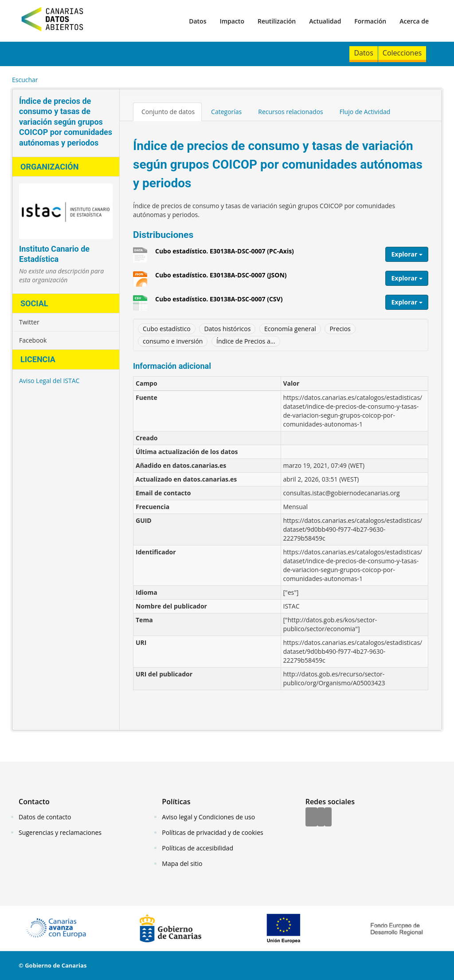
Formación (370, 21)
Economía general (290, 329)
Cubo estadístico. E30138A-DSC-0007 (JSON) (221, 278)
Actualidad (325, 21)
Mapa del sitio (182, 863)
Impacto (232, 21)
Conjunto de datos (168, 112)
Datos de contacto (45, 817)
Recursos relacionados (291, 112)
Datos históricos (227, 329)
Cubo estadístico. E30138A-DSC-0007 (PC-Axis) (225, 254)
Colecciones (402, 53)
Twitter (29, 322)
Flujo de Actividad (365, 112)
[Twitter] (321, 818)
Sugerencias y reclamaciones (60, 832)
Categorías (226, 112)
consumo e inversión (173, 341)
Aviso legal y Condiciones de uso (208, 817)
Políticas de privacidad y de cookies (212, 832)
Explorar (407, 254)
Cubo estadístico (167, 329)
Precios (340, 329)
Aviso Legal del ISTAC (49, 381)
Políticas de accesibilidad (198, 848)
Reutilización (277, 21)
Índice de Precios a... (246, 341)
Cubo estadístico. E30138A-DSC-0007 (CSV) (219, 302)
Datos (198, 21)
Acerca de (414, 21)
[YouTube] (328, 818)
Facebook (33, 340)
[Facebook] (311, 818)
